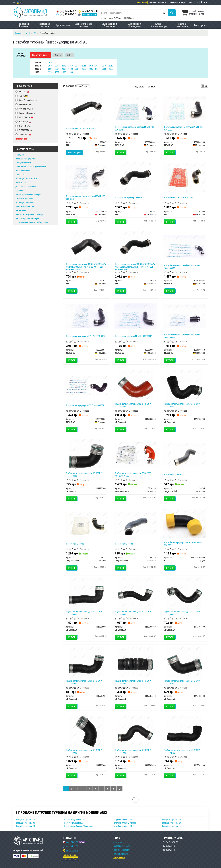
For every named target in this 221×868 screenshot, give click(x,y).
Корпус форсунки (23, 163)
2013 (71, 66)
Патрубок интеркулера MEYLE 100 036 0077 (86, 336)
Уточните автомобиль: (21, 55)
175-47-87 (66, 11)
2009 (111, 69)
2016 (91, 66)
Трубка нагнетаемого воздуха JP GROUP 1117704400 (133, 682)
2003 (71, 69)
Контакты (194, 2)
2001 (57, 69)
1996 (50, 72)
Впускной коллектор (25, 206)
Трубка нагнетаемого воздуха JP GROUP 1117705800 (133, 405)
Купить (121, 152)
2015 (84, 66)
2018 (104, 66)
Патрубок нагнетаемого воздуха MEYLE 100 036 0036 (86, 198)
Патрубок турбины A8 (123, 820)
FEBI (23, 96)
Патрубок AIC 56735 (173, 474)
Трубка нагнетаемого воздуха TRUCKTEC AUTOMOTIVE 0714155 (133, 474)
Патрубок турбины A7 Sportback (78, 826)
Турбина (19, 190)
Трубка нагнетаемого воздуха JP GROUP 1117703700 (182, 405)
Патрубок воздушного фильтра (29, 214)
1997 (57, 72)
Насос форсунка (23, 171)
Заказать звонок (71, 855)
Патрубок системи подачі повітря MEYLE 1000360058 (182, 336)
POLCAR (23, 122)
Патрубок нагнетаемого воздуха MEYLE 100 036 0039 (184, 128)
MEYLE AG (24, 117)
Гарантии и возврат (122, 850)
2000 (50, 69)
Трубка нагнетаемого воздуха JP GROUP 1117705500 (133, 613)
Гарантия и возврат (177, 2)
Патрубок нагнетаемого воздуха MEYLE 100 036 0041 (135, 128)
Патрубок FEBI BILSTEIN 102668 (178, 198)
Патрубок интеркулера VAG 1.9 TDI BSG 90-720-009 (183, 544)
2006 (91, 69)
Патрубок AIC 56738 (75, 544)
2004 (77, 69)
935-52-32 (66, 14)
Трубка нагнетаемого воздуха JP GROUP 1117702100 (182, 751)
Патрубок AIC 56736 (124, 544)
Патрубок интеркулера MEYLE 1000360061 (85, 405)
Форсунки (20, 155)
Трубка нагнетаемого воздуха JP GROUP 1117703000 (84, 751)
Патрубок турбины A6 (74, 823)
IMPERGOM (23, 104)
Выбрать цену (74, 152)
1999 (71, 72)
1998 (64, 72)
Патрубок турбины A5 (74, 820)
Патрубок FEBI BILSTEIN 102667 (80, 128)
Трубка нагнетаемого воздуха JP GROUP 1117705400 (182, 613)
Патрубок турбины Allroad (124, 823)
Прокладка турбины (25, 202)
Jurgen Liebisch (25, 113)
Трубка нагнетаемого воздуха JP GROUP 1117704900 (84, 682)
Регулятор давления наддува (28, 194)
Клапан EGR (21, 175)
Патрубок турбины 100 (26, 820)
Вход (204, 2)
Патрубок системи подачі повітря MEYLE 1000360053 (182, 267)
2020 (50, 62)
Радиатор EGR (22, 182)
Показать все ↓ (22, 139)
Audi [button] (58, 55)
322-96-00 (88, 11)
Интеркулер (21, 210)
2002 (64, 69)
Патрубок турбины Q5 (171, 820)
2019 (111, 66)
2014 (77, 66)
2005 (84, 69)
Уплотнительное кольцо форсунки (31, 167)
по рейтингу (83, 86)
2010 (50, 66)
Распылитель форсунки (26, 159)
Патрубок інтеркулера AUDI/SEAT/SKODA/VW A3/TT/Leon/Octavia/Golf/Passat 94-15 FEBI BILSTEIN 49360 (135, 267)
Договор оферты (120, 854)
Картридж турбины (24, 198)
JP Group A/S (24, 109)
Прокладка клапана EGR (26, 179)
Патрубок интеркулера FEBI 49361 (130, 198)
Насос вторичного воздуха (27, 218)
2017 (97, 66)
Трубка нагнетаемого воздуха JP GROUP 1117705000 (133, 751)
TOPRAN (23, 134)
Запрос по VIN (141, 3)
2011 (57, 66)
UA (19, 2)
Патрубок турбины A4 (25, 826)
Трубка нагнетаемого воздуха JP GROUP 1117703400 (84, 474)
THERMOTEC (24, 130)
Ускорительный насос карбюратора (32, 222)
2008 (104, 69)
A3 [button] (69, 55)
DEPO (22, 92)
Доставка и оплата (157, 2)
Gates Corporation (26, 100)
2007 (97, 69)
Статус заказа (119, 857)
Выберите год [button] (41, 55)
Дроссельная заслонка (26, 186)
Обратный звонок (89, 15)
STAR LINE (23, 126)
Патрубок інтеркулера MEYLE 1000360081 (134, 336)
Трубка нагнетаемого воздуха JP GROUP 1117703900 (182, 682)
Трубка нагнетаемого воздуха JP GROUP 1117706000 (84, 613)
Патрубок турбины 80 (25, 823)
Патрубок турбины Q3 (123, 826)
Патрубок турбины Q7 (171, 823)
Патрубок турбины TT (171, 826)
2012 (64, 66)
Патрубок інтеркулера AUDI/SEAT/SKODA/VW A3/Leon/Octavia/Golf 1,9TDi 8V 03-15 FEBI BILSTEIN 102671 (86, 267)
